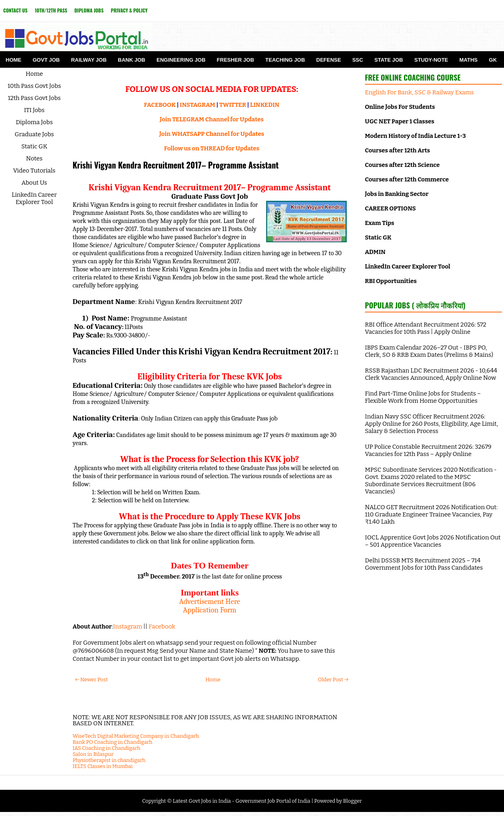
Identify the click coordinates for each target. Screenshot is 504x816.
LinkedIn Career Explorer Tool (34, 198)
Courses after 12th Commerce (407, 179)
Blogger (353, 801)
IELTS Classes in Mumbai (103, 766)
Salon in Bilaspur (93, 754)
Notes (34, 158)
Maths (468, 60)
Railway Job (89, 60)
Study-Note (431, 60)
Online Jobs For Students (400, 107)
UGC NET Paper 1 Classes (400, 121)
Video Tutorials (34, 171)
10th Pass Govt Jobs (34, 86)
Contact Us (15, 10)
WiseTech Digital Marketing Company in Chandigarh (136, 736)
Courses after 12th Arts (397, 150)
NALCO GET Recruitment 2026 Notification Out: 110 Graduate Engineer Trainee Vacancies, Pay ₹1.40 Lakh (431, 514)
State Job (388, 60)
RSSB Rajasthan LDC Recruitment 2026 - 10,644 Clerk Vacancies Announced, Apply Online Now (431, 374)
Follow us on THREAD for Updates (212, 148)
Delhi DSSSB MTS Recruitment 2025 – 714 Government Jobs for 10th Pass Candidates (424, 564)
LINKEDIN (265, 105)
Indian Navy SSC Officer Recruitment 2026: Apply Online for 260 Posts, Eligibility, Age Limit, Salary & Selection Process (431, 424)
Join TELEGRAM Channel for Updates (212, 119)
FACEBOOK (160, 105)
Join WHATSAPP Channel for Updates (212, 134)
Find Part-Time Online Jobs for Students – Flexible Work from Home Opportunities (423, 397)
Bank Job (131, 60)
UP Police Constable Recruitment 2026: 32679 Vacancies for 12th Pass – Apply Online (428, 450)
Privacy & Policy (129, 10)
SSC (358, 60)
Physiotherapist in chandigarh (109, 760)
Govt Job (46, 60)
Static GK (34, 146)
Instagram (127, 627)
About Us (34, 183)
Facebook (162, 627)
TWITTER (233, 105)
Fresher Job (235, 60)
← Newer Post (91, 680)
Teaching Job (285, 60)
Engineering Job (181, 60)
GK (493, 60)
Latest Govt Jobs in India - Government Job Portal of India (241, 801)
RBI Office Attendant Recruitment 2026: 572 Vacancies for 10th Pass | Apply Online (426, 328)
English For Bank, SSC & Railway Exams (419, 92)
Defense (328, 60)
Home (14, 60)
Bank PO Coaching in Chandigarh (112, 742)
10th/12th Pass (51, 10)
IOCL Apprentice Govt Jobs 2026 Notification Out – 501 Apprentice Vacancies (433, 541)
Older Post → (333, 680)
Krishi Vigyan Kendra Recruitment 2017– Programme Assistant (176, 165)
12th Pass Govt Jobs (34, 98)
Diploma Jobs (89, 10)
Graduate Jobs (34, 134)
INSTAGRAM (198, 105)
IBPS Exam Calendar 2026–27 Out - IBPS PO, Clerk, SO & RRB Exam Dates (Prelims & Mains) (429, 351)
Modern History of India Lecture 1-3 (415, 136)
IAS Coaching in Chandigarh (106, 748)
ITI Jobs (34, 110)
